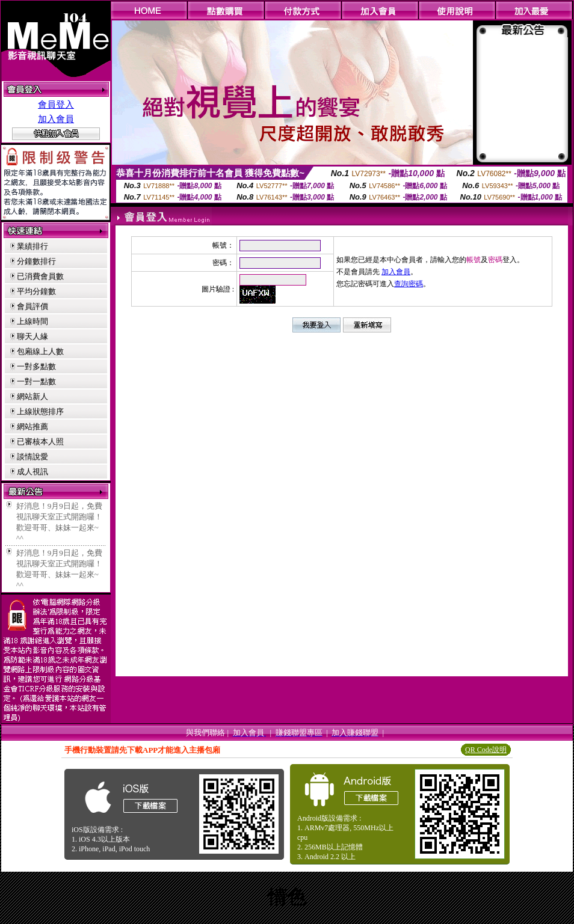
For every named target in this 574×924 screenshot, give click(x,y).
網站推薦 (32, 427)
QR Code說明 (486, 750)
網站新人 (32, 396)
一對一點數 (36, 381)
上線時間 (32, 321)
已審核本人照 (40, 442)
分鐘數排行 (36, 261)
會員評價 (32, 306)
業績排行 (32, 246)
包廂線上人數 (40, 351)
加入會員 (56, 119)
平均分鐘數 (36, 291)
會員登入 (56, 105)
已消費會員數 (40, 276)
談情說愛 (32, 457)
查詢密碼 (409, 284)
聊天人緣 (32, 336)
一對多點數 (36, 366)
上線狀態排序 (40, 412)
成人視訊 (32, 472)
